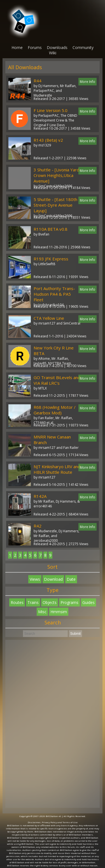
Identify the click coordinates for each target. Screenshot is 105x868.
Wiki (53, 53)
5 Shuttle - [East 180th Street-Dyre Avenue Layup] (55, 205)
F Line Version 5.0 (51, 110)
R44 (38, 81)
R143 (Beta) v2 (48, 140)
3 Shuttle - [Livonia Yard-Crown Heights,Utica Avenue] (57, 175)
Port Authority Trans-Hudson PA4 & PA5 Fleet (54, 294)
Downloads (57, 47)
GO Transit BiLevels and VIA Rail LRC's (57, 380)
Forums (35, 47)
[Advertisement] (53, 724)
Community (83, 47)
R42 (38, 526)
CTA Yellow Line (49, 318)
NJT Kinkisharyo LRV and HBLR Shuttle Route (57, 469)
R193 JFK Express (51, 259)
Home (17, 47)
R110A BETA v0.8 (51, 229)
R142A (40, 496)
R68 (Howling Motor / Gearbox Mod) (55, 410)
